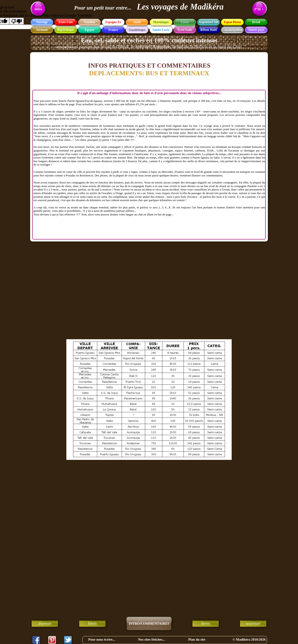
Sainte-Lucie (161, 30)
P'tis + (259, 9)
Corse (185, 22)
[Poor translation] (17, 21)
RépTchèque (66, 30)
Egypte (89, 30)
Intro (38, 9)
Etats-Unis (66, 22)
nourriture (253, 623)
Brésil (256, 22)
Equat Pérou (232, 22)
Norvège (42, 22)
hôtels (92, 623)
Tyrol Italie (185, 30)
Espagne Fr (113, 22)
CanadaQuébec (232, 30)
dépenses (45, 623)
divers (205, 623)
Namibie (90, 22)
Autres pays (256, 30)
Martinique (161, 22)
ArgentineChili (208, 22)
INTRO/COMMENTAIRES (149, 624)
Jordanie (42, 30)
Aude (137, 22)
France (113, 30)
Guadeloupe (137, 30)
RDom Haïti (209, 30)
